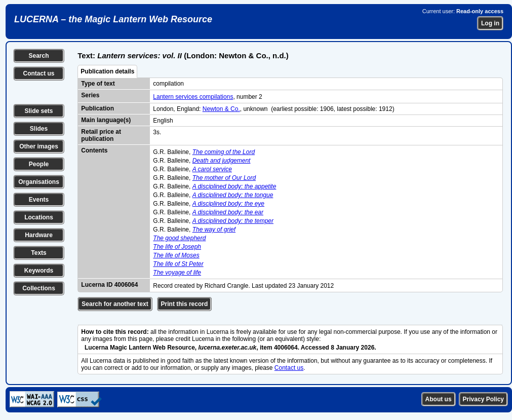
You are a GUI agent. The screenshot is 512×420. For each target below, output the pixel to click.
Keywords (39, 271)
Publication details (107, 71)
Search (38, 56)
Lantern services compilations (193, 97)
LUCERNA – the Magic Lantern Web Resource (113, 19)
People (39, 164)
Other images (39, 146)
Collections (39, 288)
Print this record (185, 304)
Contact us (38, 73)
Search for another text (115, 304)
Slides (39, 129)
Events (39, 200)
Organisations (39, 182)
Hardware (39, 235)
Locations (39, 217)
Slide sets (38, 111)
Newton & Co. (221, 109)
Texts (38, 253)
